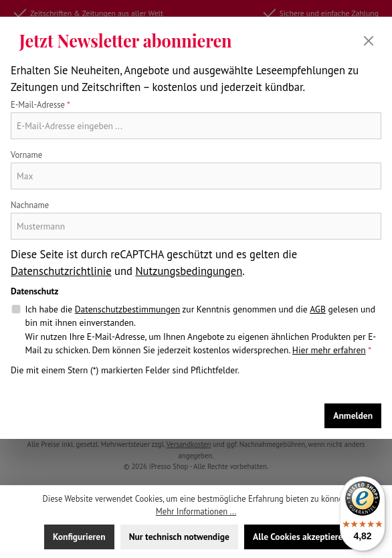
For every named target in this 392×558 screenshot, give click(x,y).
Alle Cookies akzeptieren (300, 537)
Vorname (26, 155)
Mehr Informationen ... (196, 511)
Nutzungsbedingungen (189, 271)
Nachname (30, 205)
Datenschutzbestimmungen (127, 309)
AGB (318, 309)
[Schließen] (369, 41)
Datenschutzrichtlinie (61, 271)
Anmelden (353, 415)
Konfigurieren (79, 537)
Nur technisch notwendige (179, 537)
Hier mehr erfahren (329, 350)
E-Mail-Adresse (40, 104)
